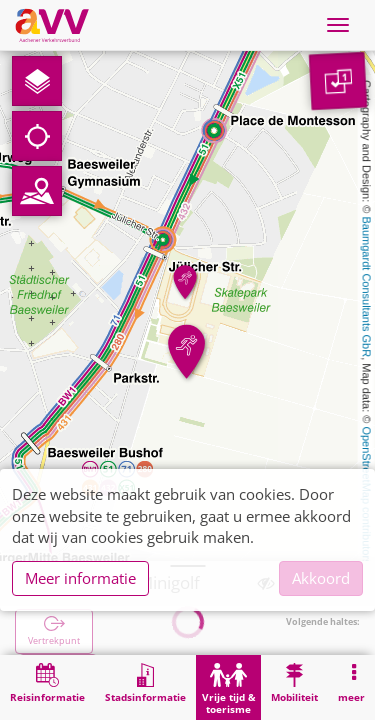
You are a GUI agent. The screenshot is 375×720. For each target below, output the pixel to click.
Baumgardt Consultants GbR (367, 287)
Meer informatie (80, 578)
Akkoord (321, 578)
